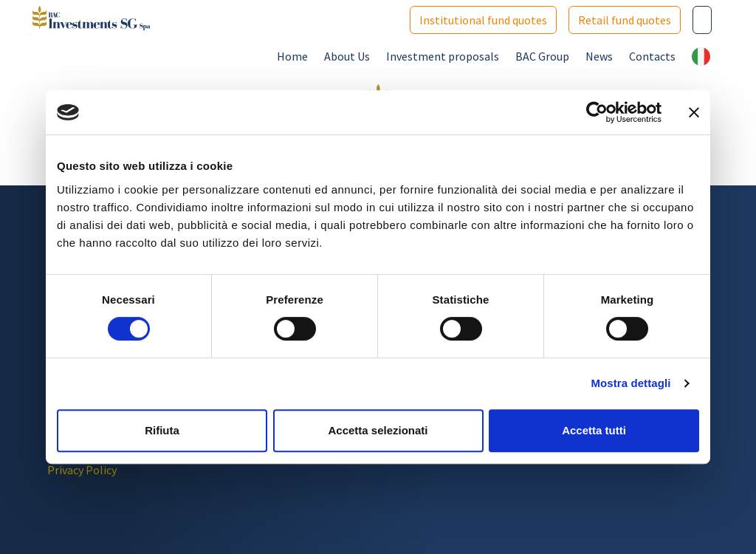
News (599, 56)
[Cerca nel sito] (702, 20)
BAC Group (542, 56)
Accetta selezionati (378, 430)
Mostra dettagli (630, 383)
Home (292, 56)
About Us (347, 56)
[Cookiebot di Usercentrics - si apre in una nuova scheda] (597, 112)
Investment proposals (443, 56)
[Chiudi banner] (694, 112)
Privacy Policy (82, 470)
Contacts (652, 56)
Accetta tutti (594, 430)
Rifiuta (162, 430)
